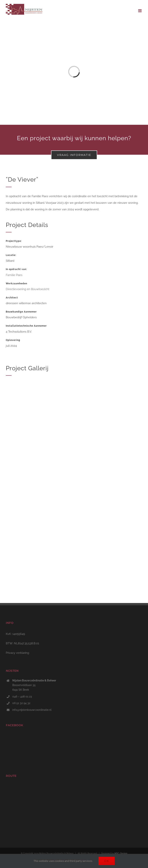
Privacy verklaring (17, 653)
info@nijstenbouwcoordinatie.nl (32, 710)
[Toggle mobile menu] (140, 11)
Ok (107, 861)
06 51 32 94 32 (21, 703)
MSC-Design (121, 853)
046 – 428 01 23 (22, 696)
